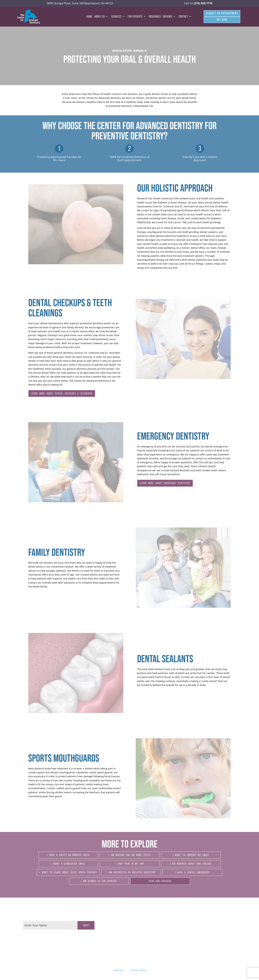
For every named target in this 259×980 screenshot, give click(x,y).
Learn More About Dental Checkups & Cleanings (62, 393)
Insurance (155, 17)
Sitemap (118, 970)
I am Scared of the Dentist (99, 881)
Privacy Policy (139, 970)
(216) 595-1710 (198, 3)
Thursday (117, 935)
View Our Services (160, 881)
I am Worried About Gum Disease (191, 864)
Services (118, 17)
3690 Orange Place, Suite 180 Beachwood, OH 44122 (80, 3)
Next (86, 925)
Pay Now (222, 20)
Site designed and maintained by (182, 970)
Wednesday (118, 931)
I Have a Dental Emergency (192, 872)
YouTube (227, 940)
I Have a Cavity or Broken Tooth (68, 855)
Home (89, 17)
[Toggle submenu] (107, 17)
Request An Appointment (222, 13)
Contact (186, 17)
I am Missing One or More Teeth (130, 855)
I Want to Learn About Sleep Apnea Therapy (68, 872)
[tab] (24, 933)
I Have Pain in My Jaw (130, 864)
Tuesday (116, 927)
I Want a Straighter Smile (68, 864)
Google (226, 929)
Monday (116, 923)
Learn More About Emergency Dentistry (165, 483)
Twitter (226, 935)
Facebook (227, 924)
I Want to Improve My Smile (191, 855)
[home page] (29, 17)
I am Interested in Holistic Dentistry (131, 872)
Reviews (170, 17)
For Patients (137, 17)
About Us (102, 17)
